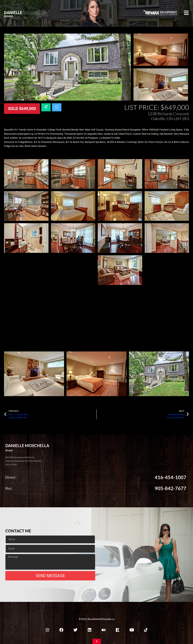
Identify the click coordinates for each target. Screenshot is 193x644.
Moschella (25, 13)
